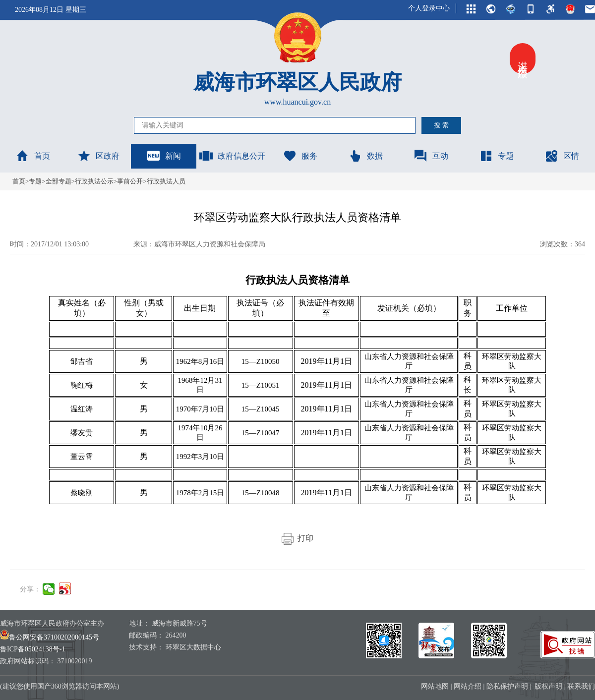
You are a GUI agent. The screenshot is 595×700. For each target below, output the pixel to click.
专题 (496, 156)
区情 (562, 156)
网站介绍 (468, 686)
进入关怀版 (523, 58)
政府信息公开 (232, 156)
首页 (33, 156)
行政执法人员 (166, 181)
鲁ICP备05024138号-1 (32, 649)
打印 (297, 538)
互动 (431, 156)
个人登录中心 (429, 8)
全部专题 (59, 181)
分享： (30, 589)
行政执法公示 (94, 181)
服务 (300, 156)
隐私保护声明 (507, 686)
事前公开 (130, 181)
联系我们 (581, 686)
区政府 (98, 156)
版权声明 (548, 686)
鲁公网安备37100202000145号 (50, 637)
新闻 (164, 156)
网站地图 (435, 686)
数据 (365, 156)
